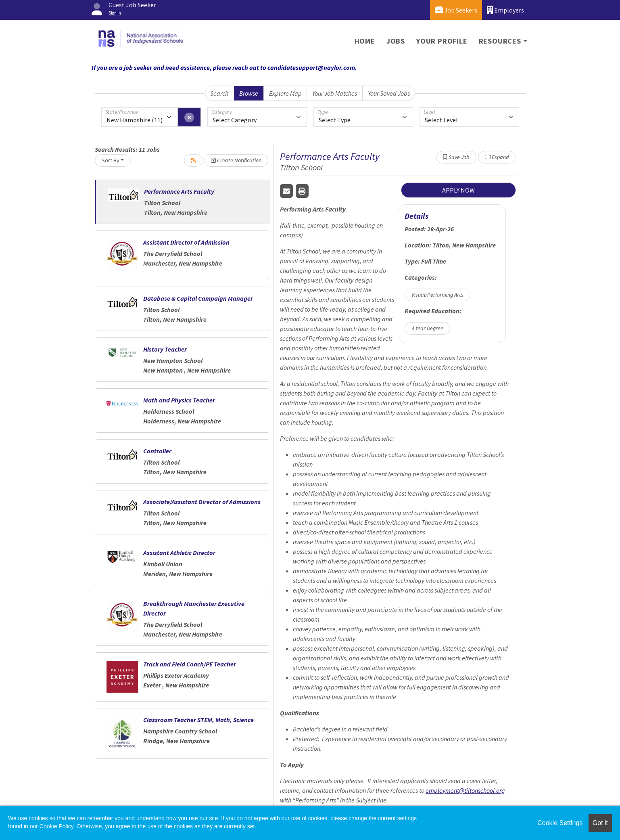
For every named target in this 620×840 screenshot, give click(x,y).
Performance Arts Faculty (179, 191)
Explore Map (285, 93)
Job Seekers (456, 10)
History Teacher (165, 349)
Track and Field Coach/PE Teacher (190, 664)
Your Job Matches (335, 93)
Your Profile (442, 41)
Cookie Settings (560, 823)
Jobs (396, 41)
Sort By (111, 160)
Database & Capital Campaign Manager (198, 298)
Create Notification (236, 160)
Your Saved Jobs (389, 93)
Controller (157, 451)
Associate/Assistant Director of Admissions (202, 502)
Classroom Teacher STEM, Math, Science (198, 720)
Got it (600, 823)
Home (365, 41)
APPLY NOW (458, 190)
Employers (505, 10)
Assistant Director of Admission (186, 242)
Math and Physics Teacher (179, 400)
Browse (249, 93)
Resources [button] (500, 41)
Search (219, 93)
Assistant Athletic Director (179, 553)
